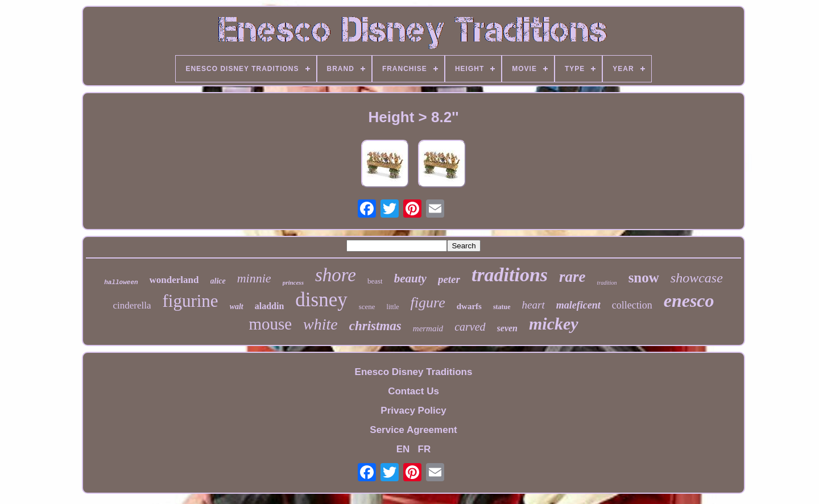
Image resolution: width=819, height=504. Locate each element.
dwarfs (469, 306)
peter (449, 279)
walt (237, 307)
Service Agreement (413, 430)
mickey (554, 324)
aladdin (270, 306)
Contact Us (413, 391)
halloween (121, 282)
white (320, 324)
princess (293, 282)
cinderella (132, 305)
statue (502, 307)
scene (367, 307)
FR (425, 449)
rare (572, 277)
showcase (697, 278)
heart (533, 305)
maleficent (578, 305)
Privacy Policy (413, 411)
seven (507, 328)
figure (428, 303)
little (393, 307)
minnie (254, 278)
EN (403, 449)
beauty (410, 278)
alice (218, 281)
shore (336, 275)
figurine (190, 301)
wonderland (174, 280)
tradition (607, 283)
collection (632, 305)
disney (321, 300)
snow (644, 278)
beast (375, 281)
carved (470, 327)
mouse (270, 324)
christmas (375, 326)
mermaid (428, 328)
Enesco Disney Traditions (414, 372)
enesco (689, 301)
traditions (510, 275)
